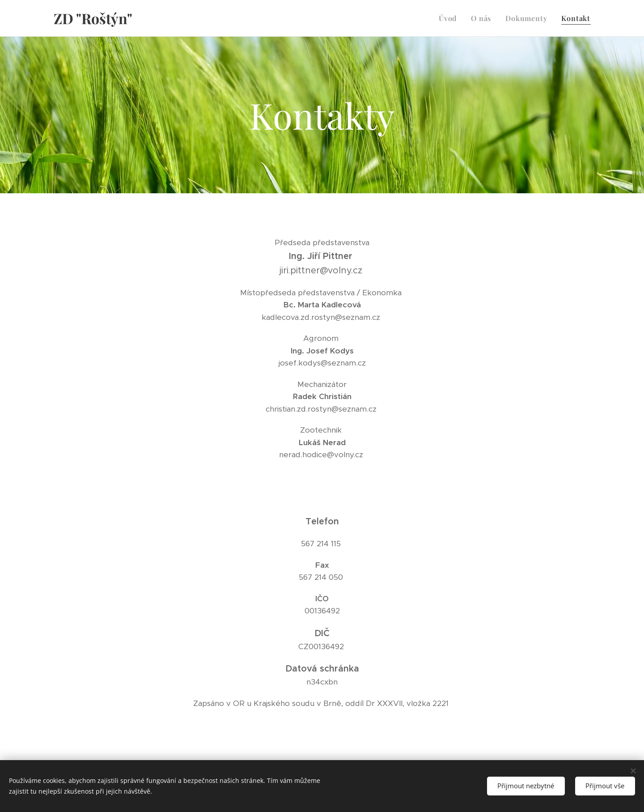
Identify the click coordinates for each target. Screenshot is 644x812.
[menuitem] (450, 18)
